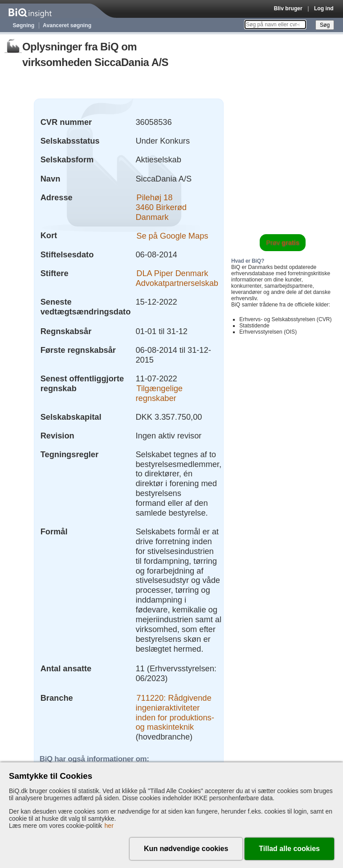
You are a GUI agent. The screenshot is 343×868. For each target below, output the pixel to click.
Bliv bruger (288, 8)
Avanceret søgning (67, 25)
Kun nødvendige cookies (186, 849)
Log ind (324, 8)
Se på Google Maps (172, 235)
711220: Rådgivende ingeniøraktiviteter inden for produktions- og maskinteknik (175, 713)
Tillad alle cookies (289, 849)
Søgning (24, 25)
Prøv (283, 243)
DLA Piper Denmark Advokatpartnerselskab (177, 278)
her (109, 826)
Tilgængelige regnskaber (159, 393)
